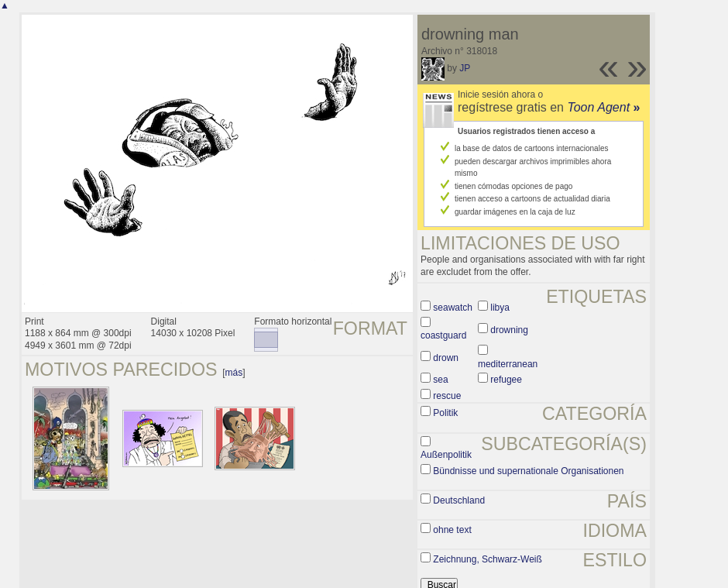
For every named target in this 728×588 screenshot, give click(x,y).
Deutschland (459, 500)
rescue (447, 396)
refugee (506, 380)
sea (440, 380)
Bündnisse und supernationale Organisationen (528, 471)
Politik (445, 413)
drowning (509, 330)
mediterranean (508, 364)
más (234, 373)
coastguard (443, 335)
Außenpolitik (446, 455)
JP (465, 68)
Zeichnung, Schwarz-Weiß (488, 559)
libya (500, 308)
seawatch (453, 308)
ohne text (452, 530)
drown (446, 358)
